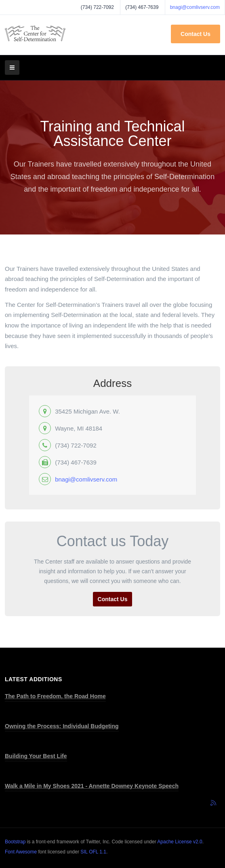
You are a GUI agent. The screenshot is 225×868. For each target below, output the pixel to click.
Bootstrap (15, 842)
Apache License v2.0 (180, 842)
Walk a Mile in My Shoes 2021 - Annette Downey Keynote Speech (92, 786)
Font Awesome (21, 852)
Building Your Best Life (36, 756)
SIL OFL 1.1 (93, 852)
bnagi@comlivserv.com (195, 7)
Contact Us (196, 34)
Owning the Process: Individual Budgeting (62, 726)
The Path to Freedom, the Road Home (55, 696)
